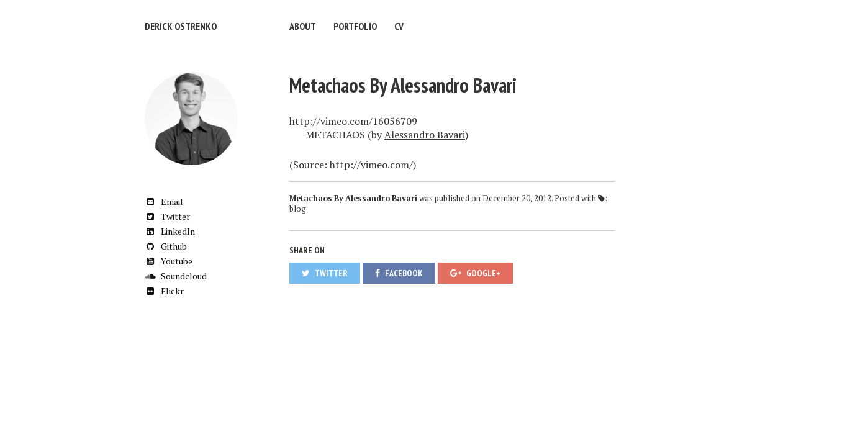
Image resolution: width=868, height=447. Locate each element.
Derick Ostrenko (181, 26)
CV (399, 26)
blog (298, 209)
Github (166, 246)
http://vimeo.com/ (371, 165)
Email (164, 201)
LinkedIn (170, 231)
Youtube (169, 261)
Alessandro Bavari (425, 135)
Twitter (167, 216)
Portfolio (355, 26)
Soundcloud (176, 276)
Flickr (164, 291)
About (303, 26)
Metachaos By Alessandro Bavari (403, 85)
